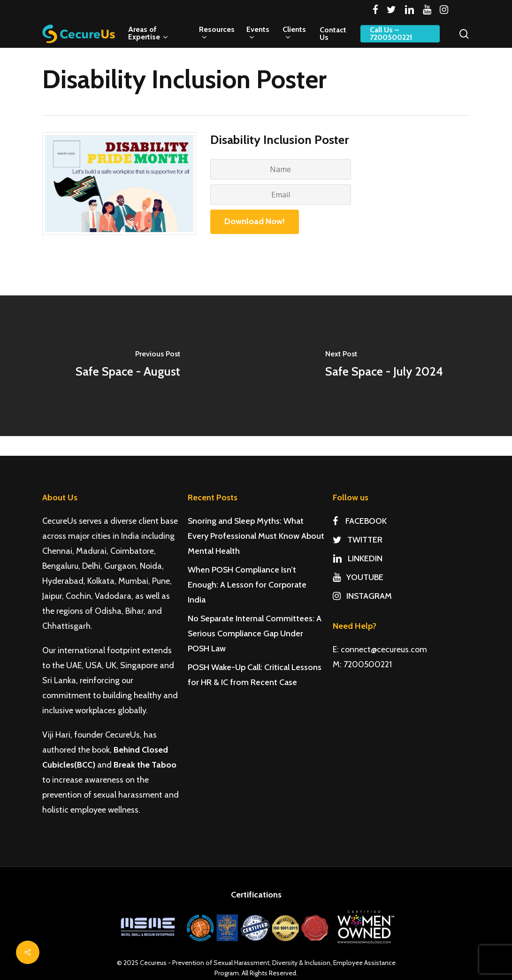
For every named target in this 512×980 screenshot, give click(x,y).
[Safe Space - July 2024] (384, 366)
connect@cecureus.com (384, 649)
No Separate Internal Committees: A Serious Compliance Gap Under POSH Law (255, 633)
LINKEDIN (358, 558)
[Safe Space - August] (128, 366)
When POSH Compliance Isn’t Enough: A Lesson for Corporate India (247, 585)
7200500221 (368, 664)
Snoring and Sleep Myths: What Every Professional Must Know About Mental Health (256, 536)
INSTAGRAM (362, 596)
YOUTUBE (358, 577)
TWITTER (358, 540)
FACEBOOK (360, 521)
